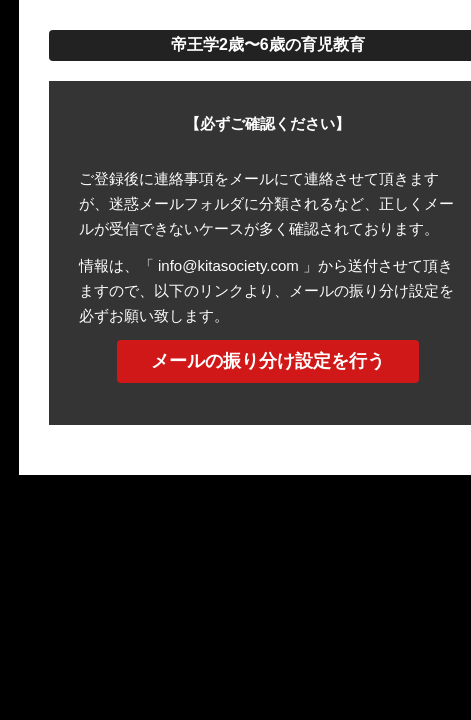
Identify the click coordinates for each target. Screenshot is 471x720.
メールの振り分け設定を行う (268, 361)
